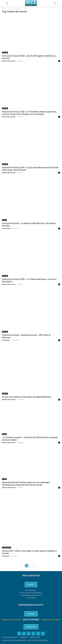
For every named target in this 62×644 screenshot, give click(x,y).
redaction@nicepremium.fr (31, 595)
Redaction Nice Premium (9, 61)
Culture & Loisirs (7, 548)
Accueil (4, 9)
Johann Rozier (6, 556)
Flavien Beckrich (6, 228)
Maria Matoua (6, 340)
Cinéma (4, 220)
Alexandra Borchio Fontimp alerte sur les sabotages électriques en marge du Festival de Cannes (26, 484)
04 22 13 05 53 (31, 598)
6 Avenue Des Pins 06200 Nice (31, 593)
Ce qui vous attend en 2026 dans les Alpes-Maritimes (27, 397)
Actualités (5, 52)
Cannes (4, 434)
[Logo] (31, 3)
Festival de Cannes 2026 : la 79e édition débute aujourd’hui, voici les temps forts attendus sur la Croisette (29, 113)
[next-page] (35, 566)
